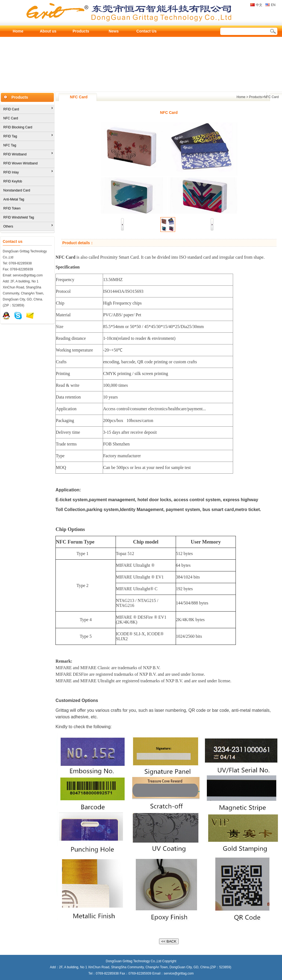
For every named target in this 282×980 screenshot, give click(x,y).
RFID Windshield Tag (19, 217)
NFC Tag (10, 145)
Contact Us (146, 31)
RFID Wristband (15, 154)
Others (8, 226)
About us (48, 31)
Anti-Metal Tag (14, 199)
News (114, 31)
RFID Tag (10, 136)
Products (81, 31)
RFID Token (12, 208)
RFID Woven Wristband (20, 163)
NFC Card (11, 118)
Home (18, 31)
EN (273, 5)
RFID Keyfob (13, 181)
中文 (259, 5)
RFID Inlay (11, 172)
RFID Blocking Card (18, 127)
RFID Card (11, 109)
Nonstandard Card (17, 190)
